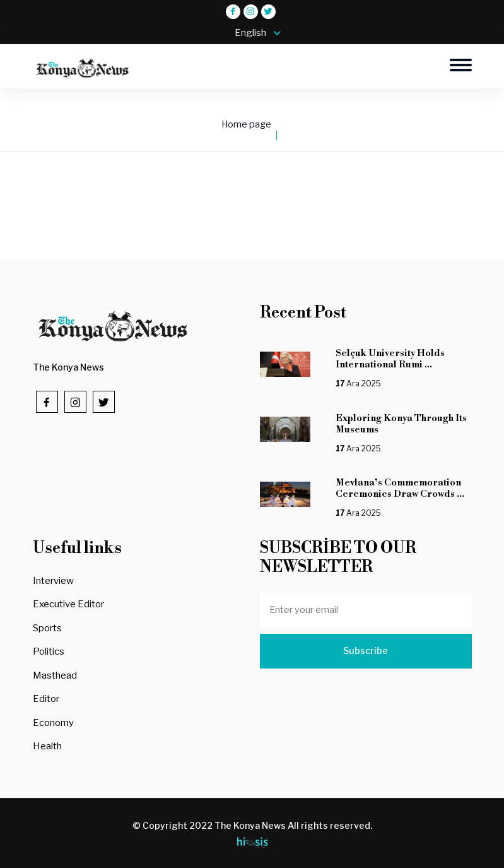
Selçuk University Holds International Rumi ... (390, 359)
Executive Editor (68, 604)
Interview (53, 581)
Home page (246, 124)
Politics (49, 651)
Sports (47, 628)
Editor (46, 699)
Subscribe (366, 651)
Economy (53, 723)
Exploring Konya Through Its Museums (401, 424)
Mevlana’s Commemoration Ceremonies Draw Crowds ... (400, 488)
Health (47, 746)
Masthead (55, 675)
